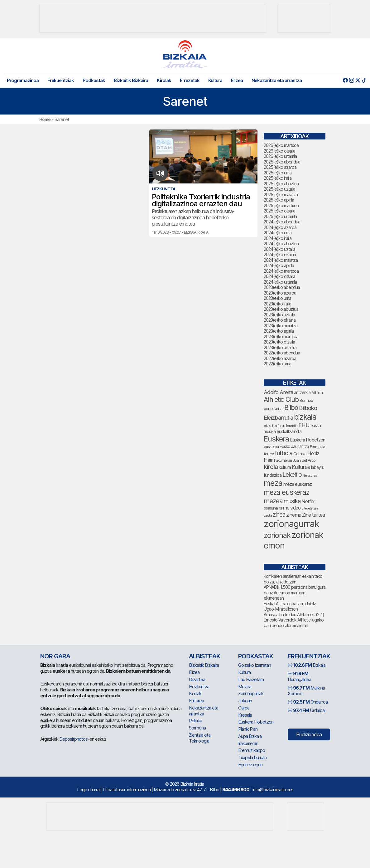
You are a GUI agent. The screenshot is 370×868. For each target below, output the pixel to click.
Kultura (215, 80)
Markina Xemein (306, 691)
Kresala (245, 715)
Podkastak (94, 80)
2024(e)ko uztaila (279, 249)
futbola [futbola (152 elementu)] (284, 453)
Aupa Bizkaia (250, 736)
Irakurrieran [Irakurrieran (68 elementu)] (283, 460)
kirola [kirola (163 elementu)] (271, 467)
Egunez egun (250, 765)
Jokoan (245, 701)
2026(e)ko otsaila (279, 151)
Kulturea (196, 701)
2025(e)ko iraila (278, 178)
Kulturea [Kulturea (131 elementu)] (301, 467)
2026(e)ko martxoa (281, 145)
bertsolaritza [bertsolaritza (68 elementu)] (274, 409)
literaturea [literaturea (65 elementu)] (310, 475)
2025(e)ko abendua (282, 162)
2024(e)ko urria (278, 233)
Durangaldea (299, 676)
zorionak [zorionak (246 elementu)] (277, 535)
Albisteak (204, 656)
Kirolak (164, 80)
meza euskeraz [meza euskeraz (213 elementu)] (286, 492)
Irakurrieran (248, 743)
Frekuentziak (61, 80)
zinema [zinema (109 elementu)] (294, 515)
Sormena (197, 728)
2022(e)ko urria (277, 364)
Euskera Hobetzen (256, 722)
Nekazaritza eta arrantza (277, 80)
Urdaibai (306, 710)
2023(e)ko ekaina (280, 320)
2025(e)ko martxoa (281, 205)
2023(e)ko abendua (282, 287)
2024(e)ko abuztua (281, 244)
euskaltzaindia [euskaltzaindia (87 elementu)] (289, 431)
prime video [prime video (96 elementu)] (290, 508)
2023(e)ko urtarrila (280, 347)
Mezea (245, 687)
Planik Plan (248, 729)
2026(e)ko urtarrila (280, 156)
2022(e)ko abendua (282, 353)
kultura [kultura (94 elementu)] (285, 467)
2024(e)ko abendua (282, 222)
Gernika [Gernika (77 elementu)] (300, 454)
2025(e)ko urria (278, 173)
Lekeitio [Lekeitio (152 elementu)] (292, 475)
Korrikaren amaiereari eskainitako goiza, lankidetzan (293, 579)
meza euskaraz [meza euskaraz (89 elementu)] (298, 484)
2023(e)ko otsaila (279, 342)
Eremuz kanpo (252, 750)
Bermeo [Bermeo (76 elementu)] (306, 400)
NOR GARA (55, 656)
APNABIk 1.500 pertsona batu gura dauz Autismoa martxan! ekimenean (295, 592)
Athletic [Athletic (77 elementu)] (318, 393)
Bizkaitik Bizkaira (131, 80)
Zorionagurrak (251, 693)
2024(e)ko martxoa (281, 271)
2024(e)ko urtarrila (280, 282)
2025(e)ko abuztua (281, 184)
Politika (195, 721)
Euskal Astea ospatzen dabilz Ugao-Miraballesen (290, 606)
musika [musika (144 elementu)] (292, 501)
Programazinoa (23, 80)
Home (45, 119)
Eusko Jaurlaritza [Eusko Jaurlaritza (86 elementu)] (294, 446)
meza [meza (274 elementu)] (273, 483)
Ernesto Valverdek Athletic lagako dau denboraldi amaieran (294, 623)
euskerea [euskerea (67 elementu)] (271, 447)
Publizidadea (309, 734)
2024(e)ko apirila (279, 265)
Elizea (237, 80)
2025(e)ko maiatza (281, 195)
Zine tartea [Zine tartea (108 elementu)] (313, 515)
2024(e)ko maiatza (281, 260)
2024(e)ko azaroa (280, 227)
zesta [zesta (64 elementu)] (268, 515)
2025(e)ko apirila (279, 200)
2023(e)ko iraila (277, 304)
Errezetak (190, 80)
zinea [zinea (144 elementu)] (279, 515)
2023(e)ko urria (277, 298)
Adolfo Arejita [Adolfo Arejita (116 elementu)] (278, 392)
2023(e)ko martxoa (281, 336)
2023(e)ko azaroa (280, 293)
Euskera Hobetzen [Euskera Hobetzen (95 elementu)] (308, 440)
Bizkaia (307, 665)
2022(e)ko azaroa (280, 358)
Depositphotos (73, 739)
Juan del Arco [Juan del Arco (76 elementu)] (304, 460)
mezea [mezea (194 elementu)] (273, 501)
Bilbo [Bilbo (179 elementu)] (291, 408)
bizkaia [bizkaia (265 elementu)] (305, 417)
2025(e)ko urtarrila (280, 216)
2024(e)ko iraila (278, 238)
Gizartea (197, 679)
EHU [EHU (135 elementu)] (304, 425)
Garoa (244, 708)
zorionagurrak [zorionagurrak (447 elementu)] (291, 524)
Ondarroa (308, 702)
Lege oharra (88, 790)
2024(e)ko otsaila (279, 276)
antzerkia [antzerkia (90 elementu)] (302, 393)
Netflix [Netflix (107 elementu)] (308, 501)
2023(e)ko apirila (279, 331)
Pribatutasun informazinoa (127, 790)
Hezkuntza (199, 687)
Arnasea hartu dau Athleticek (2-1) (294, 614)
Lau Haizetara (251, 679)
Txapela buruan (252, 757)
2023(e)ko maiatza (281, 326)
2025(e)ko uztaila (279, 189)
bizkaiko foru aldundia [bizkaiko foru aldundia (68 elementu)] (281, 426)
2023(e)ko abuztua (281, 309)
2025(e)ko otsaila (279, 211)
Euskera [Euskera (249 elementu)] (276, 439)
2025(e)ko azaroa (280, 167)
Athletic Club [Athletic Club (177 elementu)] (281, 400)
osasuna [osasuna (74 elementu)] (271, 508)
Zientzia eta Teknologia (200, 738)
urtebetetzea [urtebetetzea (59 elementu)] (310, 508)
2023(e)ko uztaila (279, 315)
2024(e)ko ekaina (280, 254)
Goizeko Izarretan (255, 665)
